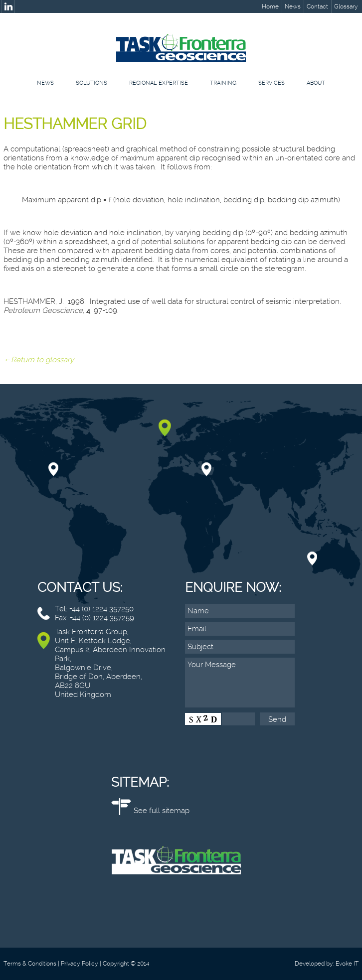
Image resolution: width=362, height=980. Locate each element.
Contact (317, 6)
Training (223, 83)
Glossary (346, 6)
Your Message (240, 683)
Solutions (91, 83)
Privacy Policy (80, 964)
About (316, 83)
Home (270, 6)
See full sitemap (162, 811)
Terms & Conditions (30, 964)
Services (271, 83)
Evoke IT (347, 964)
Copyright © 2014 (126, 964)
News (293, 6)
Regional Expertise (159, 83)
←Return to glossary (39, 360)
